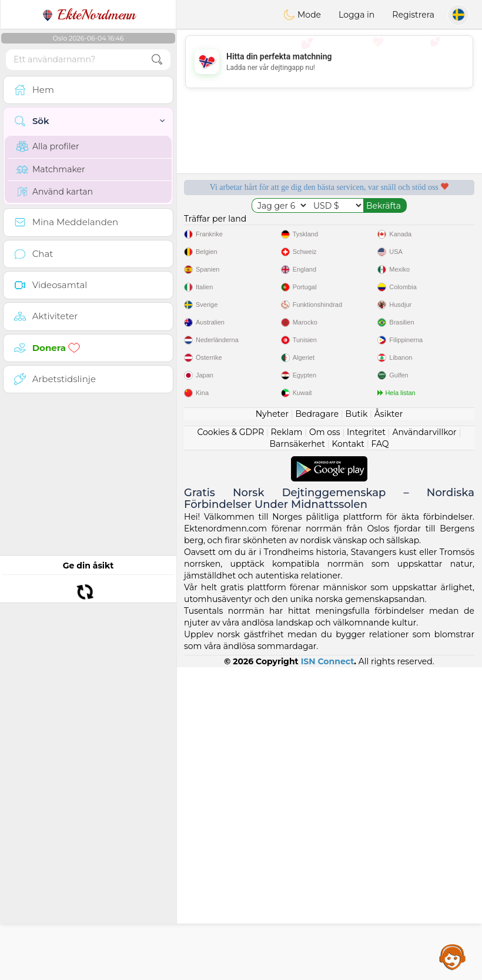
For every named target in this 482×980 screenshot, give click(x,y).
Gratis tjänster (251, 228)
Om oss (325, 745)
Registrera (413, 15)
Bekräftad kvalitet (251, 295)
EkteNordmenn (88, 15)
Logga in (357, 15)
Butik (357, 727)
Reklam (287, 745)
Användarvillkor (424, 745)
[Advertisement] (329, 62)
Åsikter (389, 727)
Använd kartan (55, 192)
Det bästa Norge (407, 295)
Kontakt (348, 757)
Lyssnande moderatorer (407, 228)
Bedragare (317, 727)
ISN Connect (328, 974)
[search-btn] (157, 60)
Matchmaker (51, 169)
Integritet (366, 745)
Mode (302, 15)
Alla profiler (48, 146)
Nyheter (272, 727)
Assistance (453, 956)
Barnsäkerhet (297, 757)
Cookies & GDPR (230, 745)
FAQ (380, 757)
